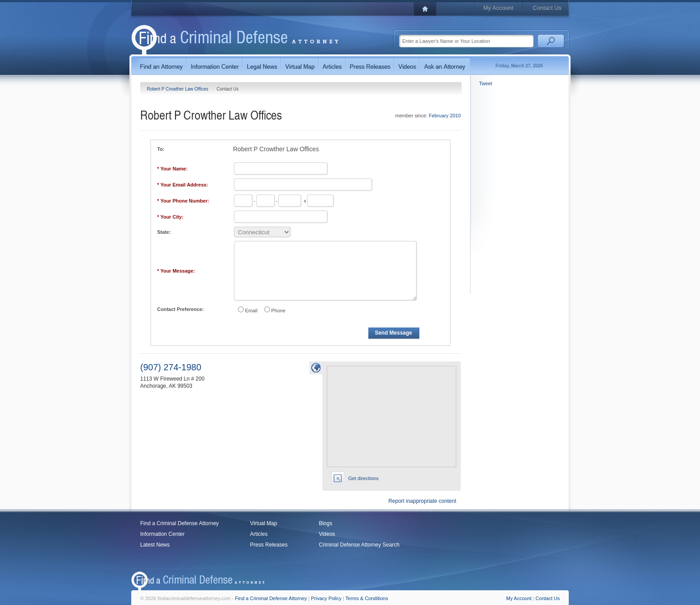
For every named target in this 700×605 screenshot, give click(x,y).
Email (251, 311)
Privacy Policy (326, 598)
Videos (327, 534)
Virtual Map (263, 523)
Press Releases (269, 545)
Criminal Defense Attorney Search (359, 545)
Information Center (162, 534)
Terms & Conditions (367, 598)
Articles (259, 534)
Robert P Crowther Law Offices (178, 89)
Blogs (325, 523)
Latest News (155, 545)
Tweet (485, 83)
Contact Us (547, 8)
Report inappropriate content (422, 501)
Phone (279, 311)
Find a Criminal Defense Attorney (179, 523)
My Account (498, 8)
